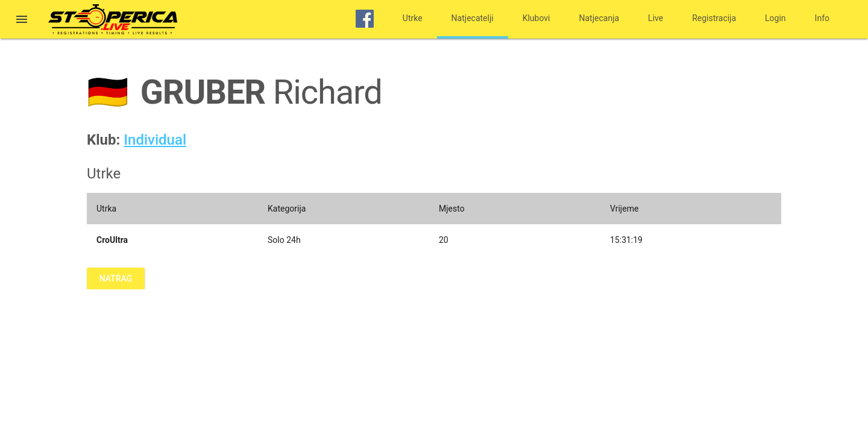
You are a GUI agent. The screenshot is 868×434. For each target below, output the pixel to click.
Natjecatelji (473, 18)
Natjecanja (599, 18)
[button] (22, 20)
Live (656, 18)
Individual (155, 140)
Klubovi (536, 18)
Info (822, 18)
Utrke (413, 18)
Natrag (116, 278)
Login (775, 18)
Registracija (714, 18)
